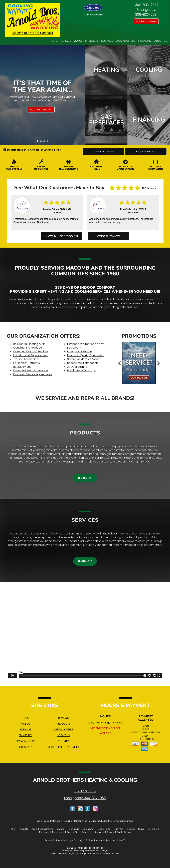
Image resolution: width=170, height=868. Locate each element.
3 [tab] (45, 142)
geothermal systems (66, 458)
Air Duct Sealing (77, 367)
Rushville (99, 832)
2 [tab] (42, 142)
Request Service (41, 109)
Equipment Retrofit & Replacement (27, 365)
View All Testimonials (62, 236)
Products (92, 41)
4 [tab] (48, 142)
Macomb (44, 832)
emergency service (20, 541)
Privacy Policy (26, 741)
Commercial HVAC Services (31, 351)
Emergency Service (80, 351)
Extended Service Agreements (33, 374)
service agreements (71, 545)
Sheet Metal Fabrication (83, 363)
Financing (145, 41)
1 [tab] (38, 142)
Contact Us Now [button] (146, 21)
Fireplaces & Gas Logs (81, 370)
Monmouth (58, 832)
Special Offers (126, 41)
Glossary (26, 747)
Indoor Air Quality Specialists (85, 355)
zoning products (150, 458)
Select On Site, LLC (95, 848)
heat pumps (97, 454)
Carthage (74, 829)
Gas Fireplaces (107, 120)
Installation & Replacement (31, 355)
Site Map (63, 741)
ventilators (126, 458)
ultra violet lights (108, 458)
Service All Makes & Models (84, 359)
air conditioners (78, 454)
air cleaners (88, 458)
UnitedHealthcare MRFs (63, 747)
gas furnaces (115, 454)
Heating (107, 70)
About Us (161, 41)
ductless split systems (38, 458)
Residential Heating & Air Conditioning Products (29, 346)
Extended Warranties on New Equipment (86, 346)
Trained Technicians (26, 359)
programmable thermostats (143, 454)
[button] (103, 151)
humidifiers (16, 458)
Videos (78, 41)
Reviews (65, 41)
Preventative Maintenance (31, 370)
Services (107, 41)
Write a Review (108, 236)
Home (53, 41)
